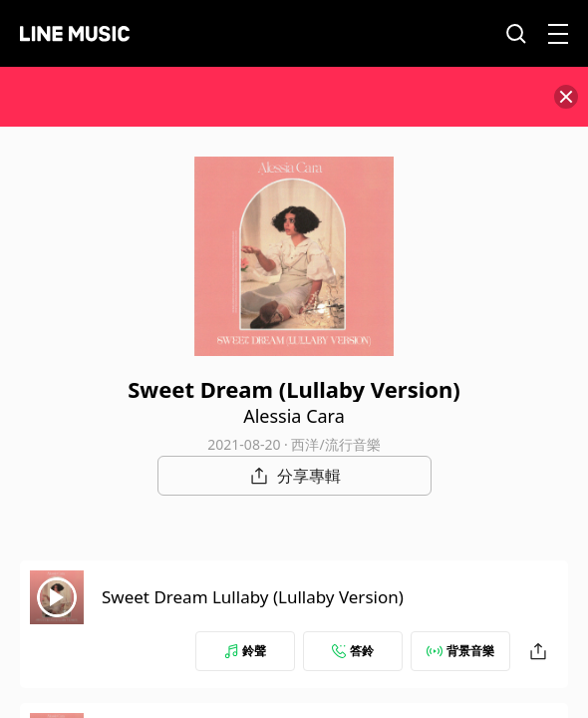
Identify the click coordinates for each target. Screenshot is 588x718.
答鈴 (353, 651)
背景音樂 (460, 651)
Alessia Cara (294, 416)
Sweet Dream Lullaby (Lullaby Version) (253, 597)
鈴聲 (245, 651)
